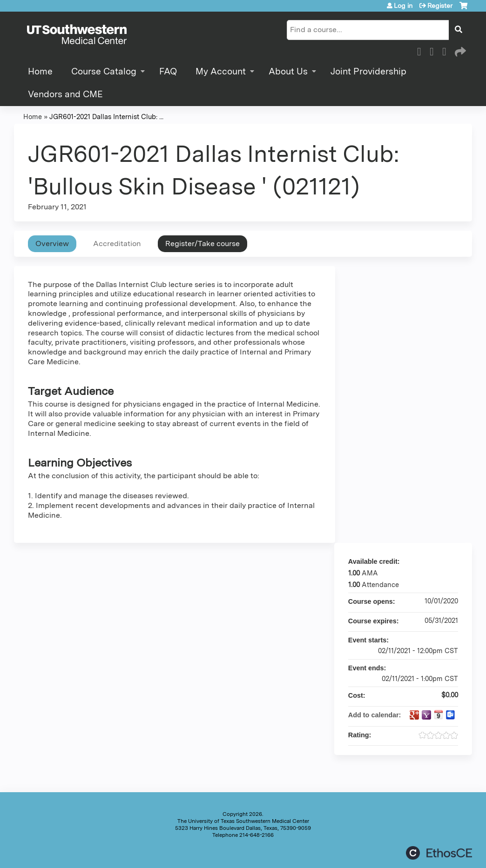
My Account (221, 71)
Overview (52, 244)
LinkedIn (447, 50)
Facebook (422, 50)
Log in (403, 6)
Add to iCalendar (439, 714)
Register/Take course (202, 244)
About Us (288, 71)
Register (440, 6)
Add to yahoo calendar (426, 715)
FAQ (168, 71)
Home (40, 71)
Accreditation (117, 244)
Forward (459, 50)
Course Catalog (104, 71)
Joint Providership (368, 71)
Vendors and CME (65, 94)
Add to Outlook (451, 715)
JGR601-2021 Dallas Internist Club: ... (106, 117)
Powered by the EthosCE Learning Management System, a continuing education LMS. (439, 853)
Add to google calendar (414, 715)
